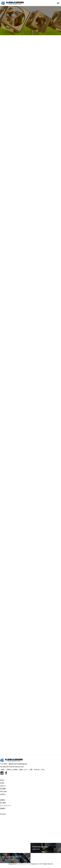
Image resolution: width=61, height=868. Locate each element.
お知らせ (3, 786)
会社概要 (3, 789)
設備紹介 (3, 808)
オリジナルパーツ (6, 806)
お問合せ (3, 794)
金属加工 (3, 800)
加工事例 (3, 803)
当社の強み (4, 791)
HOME (2, 783)
